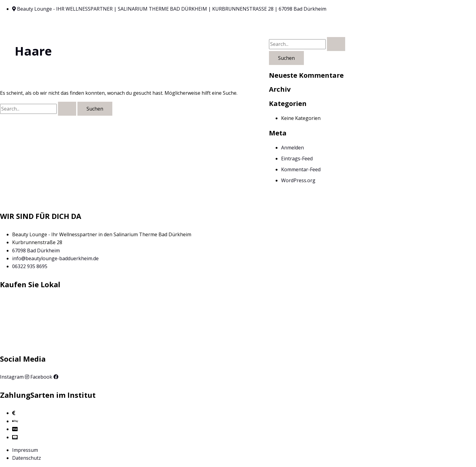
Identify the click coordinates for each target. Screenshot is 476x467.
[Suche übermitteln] (67, 109)
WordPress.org (298, 180)
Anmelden (292, 148)
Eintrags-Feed (297, 159)
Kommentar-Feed (301, 169)
